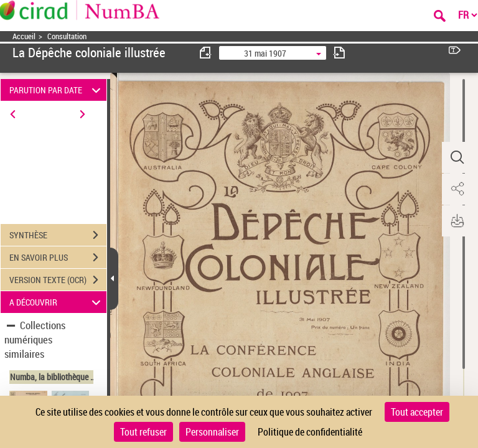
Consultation (67, 36)
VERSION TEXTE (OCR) (58, 280)
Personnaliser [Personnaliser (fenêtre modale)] (212, 432)
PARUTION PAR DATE (57, 90)
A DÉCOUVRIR (57, 302)
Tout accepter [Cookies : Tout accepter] (417, 412)
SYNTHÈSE (58, 235)
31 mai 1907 (265, 53)
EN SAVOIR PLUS (58, 258)
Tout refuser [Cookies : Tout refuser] (143, 432)
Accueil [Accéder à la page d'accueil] (24, 36)
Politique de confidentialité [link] (310, 432)
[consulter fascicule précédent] (206, 53)
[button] (456, 157)
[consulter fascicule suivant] (339, 53)
